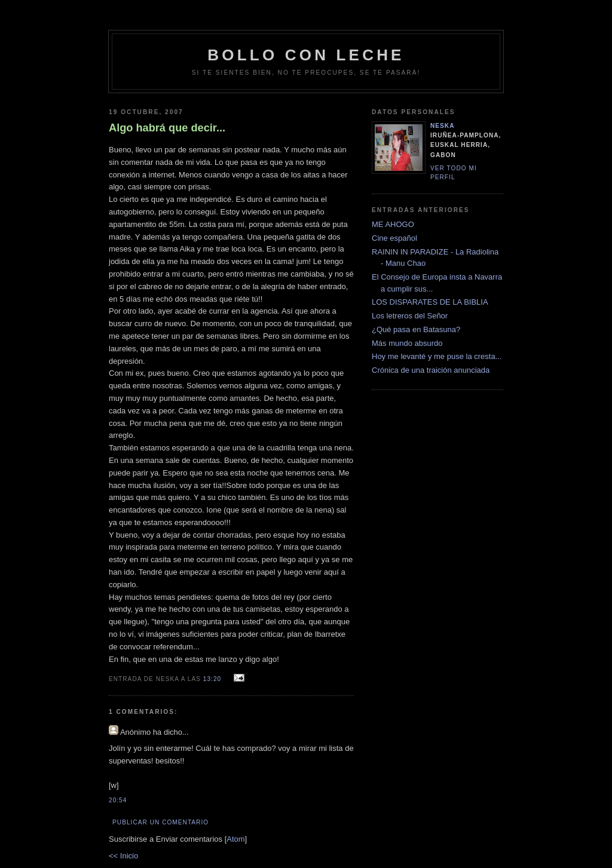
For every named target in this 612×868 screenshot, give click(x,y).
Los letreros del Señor (410, 316)
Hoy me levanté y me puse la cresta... (437, 356)
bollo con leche (306, 55)
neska (443, 126)
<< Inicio (123, 856)
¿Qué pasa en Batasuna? (416, 329)
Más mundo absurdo (407, 343)
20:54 (118, 800)
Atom (235, 839)
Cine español (394, 238)
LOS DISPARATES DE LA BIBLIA (430, 302)
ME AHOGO (393, 224)
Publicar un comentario (160, 822)
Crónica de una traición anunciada (431, 370)
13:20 (213, 679)
